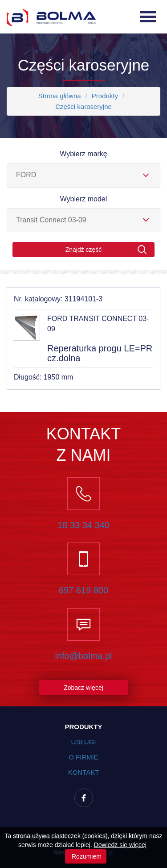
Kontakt (84, 772)
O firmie (83, 757)
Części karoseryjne (83, 106)
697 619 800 (83, 590)
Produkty (105, 96)
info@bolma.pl (83, 656)
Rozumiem (86, 856)
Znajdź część (106, 250)
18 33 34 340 (83, 525)
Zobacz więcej (83, 688)
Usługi (84, 742)
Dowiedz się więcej (120, 845)
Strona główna (60, 96)
